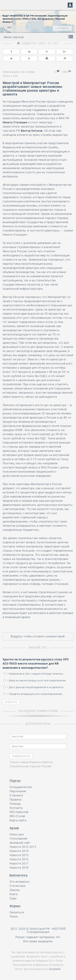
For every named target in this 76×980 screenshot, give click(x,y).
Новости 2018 (19, 868)
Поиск (14, 917)
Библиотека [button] (19, 875)
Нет (8, 27)
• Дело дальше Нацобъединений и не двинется (33, 687)
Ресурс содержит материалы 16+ (38, 937)
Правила (15, 800)
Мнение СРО (38, 648)
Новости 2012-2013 (23, 847)
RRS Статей (17, 816)
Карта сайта (18, 820)
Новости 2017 (19, 863)
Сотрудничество (21, 787)
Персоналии (18, 791)
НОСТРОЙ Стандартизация (46, 930)
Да (7, 32)
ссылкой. (55, 969)
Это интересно (19, 882)
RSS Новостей (19, 812)
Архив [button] (14, 828)
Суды (13, 898)
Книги (14, 894)
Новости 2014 (19, 851)
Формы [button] (15, 906)
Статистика (17, 886)
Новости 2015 (19, 855)
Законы (15, 890)
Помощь (15, 804)
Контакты (16, 808)
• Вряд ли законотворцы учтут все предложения (35, 680)
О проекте (16, 795)
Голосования (18, 839)
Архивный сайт (20, 843)
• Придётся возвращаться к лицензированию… (34, 694)
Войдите (16, 636)
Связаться (17, 912)
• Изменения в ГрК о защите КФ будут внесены (33, 674)
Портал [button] (15, 781)
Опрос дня (17, 834)
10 (49, 43)
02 (55, 43)
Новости (29, 43)
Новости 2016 (19, 859)
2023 (42, 43)
